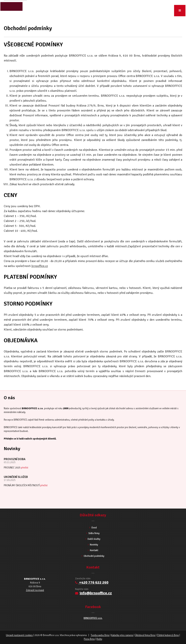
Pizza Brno (89, 639)
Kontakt (93, 550)
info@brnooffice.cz (96, 593)
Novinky (93, 545)
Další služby (93, 539)
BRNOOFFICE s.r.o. (93, 618)
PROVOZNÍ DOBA (15, 459)
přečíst (25, 468)
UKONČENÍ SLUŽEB (16, 477)
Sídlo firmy (93, 533)
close (11, 6)
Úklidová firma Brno (145, 635)
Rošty (99, 639)
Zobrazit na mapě (35, 590)
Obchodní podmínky (93, 556)
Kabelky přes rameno (122, 635)
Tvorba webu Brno (100, 635)
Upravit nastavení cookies (19, 635)
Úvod (8, 17)
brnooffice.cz (40, 266)
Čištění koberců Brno (168, 635)
